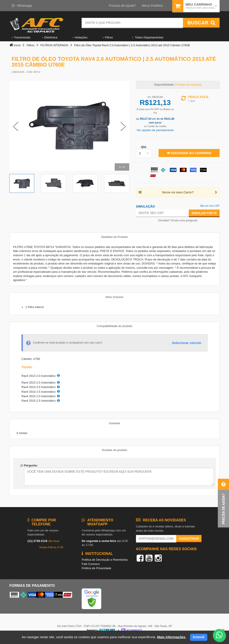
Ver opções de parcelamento (155, 130)
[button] (223, 503)
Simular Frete (204, 213)
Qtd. (144, 147)
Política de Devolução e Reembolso (105, 560)
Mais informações (171, 637)
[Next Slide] (123, 126)
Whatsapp (22, 5)
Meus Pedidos (152, 5)
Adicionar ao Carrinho (189, 153)
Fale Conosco (91, 564)
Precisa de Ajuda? (122, 5)
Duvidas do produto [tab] (115, 450)
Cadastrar (189, 539)
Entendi (199, 637)
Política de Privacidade (96, 568)
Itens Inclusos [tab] (114, 297)
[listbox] (144, 153)
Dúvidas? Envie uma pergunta (178, 220)
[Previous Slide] (15, 126)
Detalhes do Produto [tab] (115, 237)
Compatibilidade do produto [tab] (115, 326)
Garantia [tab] (114, 423)
